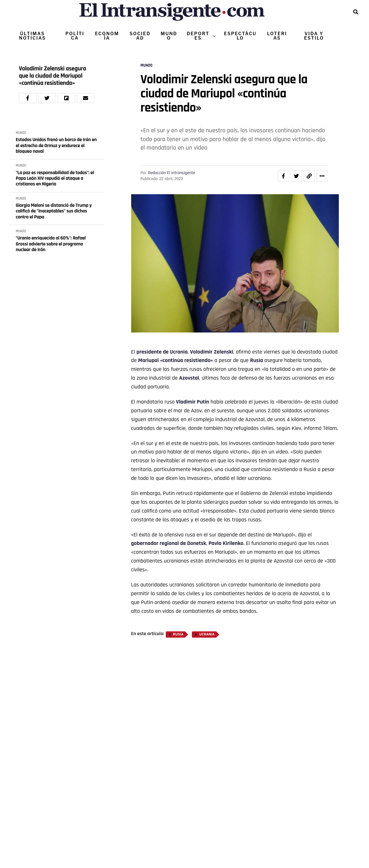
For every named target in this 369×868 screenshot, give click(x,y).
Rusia (257, 360)
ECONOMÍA (107, 36)
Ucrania (179, 352)
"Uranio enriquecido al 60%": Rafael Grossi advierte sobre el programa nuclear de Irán (51, 244)
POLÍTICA (75, 36)
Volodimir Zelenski (212, 352)
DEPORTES (198, 36)
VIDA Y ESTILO (314, 36)
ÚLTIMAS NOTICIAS (33, 36)
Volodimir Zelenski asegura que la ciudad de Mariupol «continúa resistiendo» (52, 76)
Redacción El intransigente (171, 173)
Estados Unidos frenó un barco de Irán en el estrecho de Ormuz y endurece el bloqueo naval (56, 146)
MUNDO (169, 36)
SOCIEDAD (140, 36)
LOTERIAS (277, 36)
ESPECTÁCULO (240, 36)
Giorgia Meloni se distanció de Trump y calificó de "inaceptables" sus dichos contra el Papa (54, 211)
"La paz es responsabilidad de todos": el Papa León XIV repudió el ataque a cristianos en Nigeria (55, 179)
